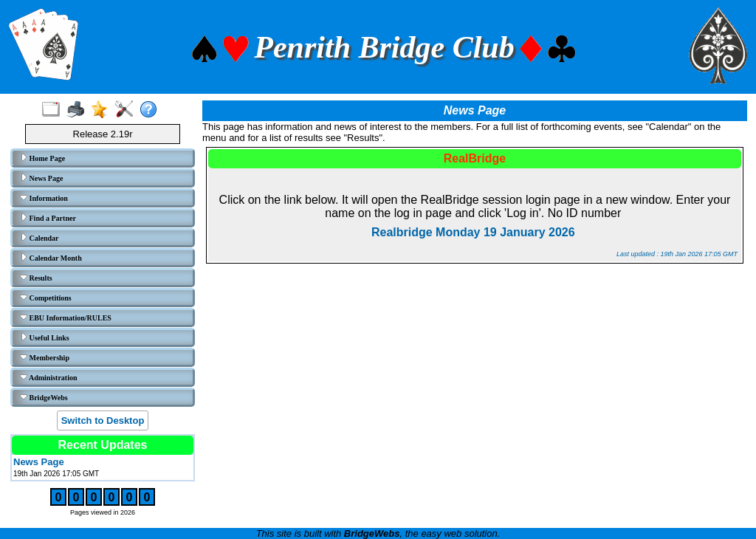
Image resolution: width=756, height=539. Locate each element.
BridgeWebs (44, 397)
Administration (49, 377)
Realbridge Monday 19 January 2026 (475, 232)
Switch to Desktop (103, 420)
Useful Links (45, 337)
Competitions (46, 298)
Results (36, 278)
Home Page (42, 158)
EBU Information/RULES (66, 317)
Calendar (39, 238)
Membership (45, 357)
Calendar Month (51, 258)
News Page (41, 178)
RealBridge (475, 158)
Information (44, 198)
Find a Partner (48, 218)
